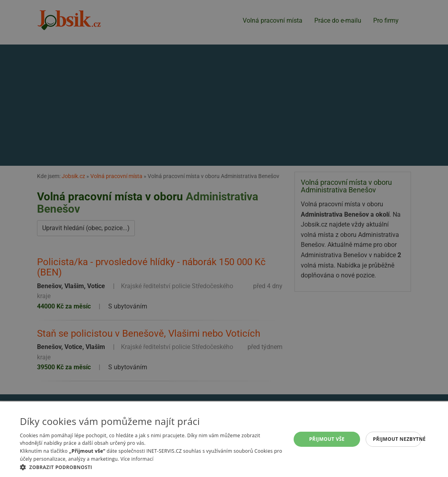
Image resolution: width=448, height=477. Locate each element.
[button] (151, 467)
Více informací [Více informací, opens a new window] (137, 459)
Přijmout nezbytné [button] (397, 439)
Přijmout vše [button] (327, 439)
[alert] (224, 238)
